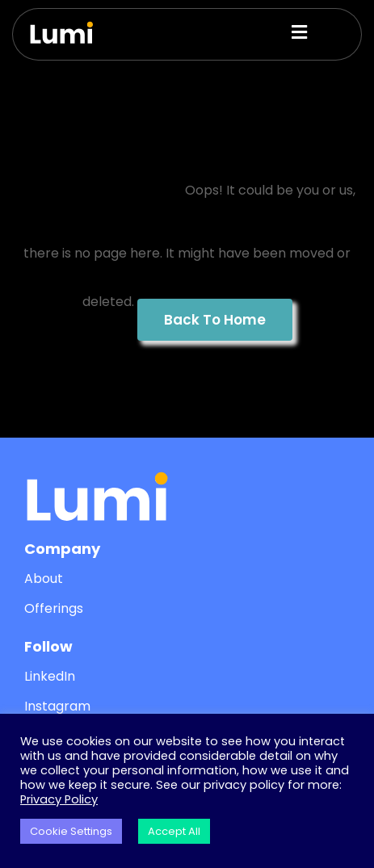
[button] (274, 32)
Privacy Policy (59, 799)
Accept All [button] (174, 831)
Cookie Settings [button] (71, 831)
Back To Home (215, 320)
